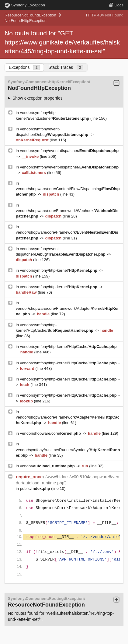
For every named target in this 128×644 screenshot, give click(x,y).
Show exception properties (38, 98)
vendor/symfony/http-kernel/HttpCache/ (68, 347)
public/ (36, 488)
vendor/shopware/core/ (51, 433)
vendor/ (48, 466)
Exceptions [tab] (24, 67)
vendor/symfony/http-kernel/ (59, 270)
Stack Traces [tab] (66, 67)
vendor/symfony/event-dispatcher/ (69, 151)
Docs (116, 5)
